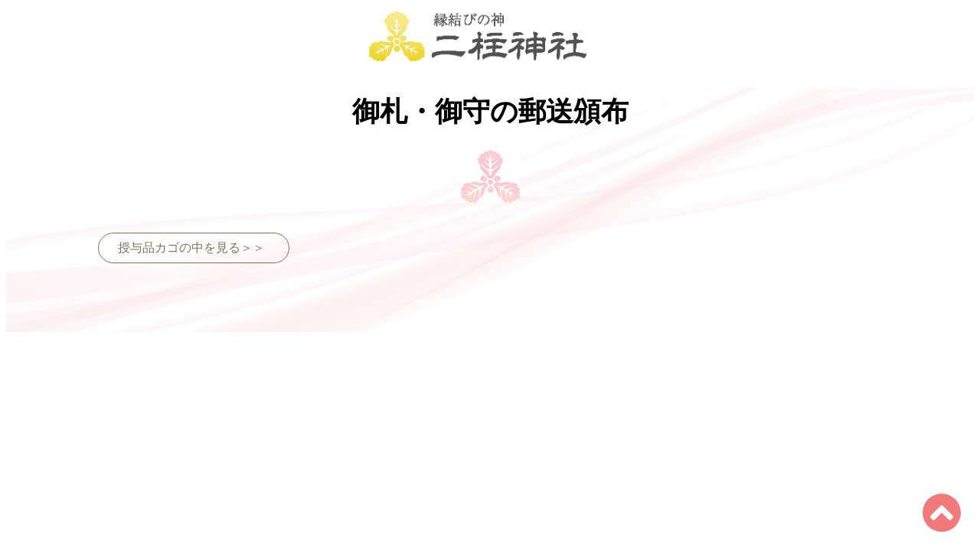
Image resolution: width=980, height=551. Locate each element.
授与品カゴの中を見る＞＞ (191, 248)
